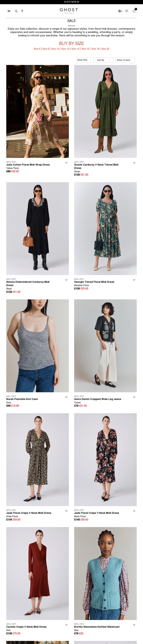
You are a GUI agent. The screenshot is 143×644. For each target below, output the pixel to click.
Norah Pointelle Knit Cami (22, 401)
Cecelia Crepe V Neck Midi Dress (26, 629)
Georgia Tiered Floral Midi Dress (94, 284)
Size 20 (105, 49)
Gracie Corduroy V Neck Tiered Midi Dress (99, 169)
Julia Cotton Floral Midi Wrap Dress (28, 167)
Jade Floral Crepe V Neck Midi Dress (29, 515)
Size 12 (65, 49)
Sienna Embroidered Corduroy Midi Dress (31, 286)
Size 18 (95, 49)
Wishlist (66, 163)
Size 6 (37, 49)
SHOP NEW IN (72, 2)
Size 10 (55, 49)
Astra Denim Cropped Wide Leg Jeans (98, 401)
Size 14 (75, 49)
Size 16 (85, 49)
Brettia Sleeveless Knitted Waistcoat (97, 629)
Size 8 (46, 49)
